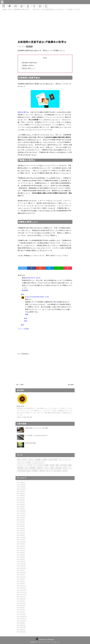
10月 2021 (22, 595)
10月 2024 (21, 515)
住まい (47, 468)
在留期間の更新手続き (29, 63)
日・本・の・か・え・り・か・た (25, 6)
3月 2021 (21, 610)
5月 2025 (21, 500)
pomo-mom (29, 297)
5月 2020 (21, 632)
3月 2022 (21, 583)
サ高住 (29, 462)
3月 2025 (21, 504)
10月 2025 (21, 489)
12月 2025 (21, 485)
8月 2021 (21, 599)
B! (50, 268)
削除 (27, 290)
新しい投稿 (20, 385)
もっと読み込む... (24, 354)
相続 (52, 468)
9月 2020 (21, 623)
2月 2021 (21, 612)
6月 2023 (21, 551)
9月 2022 (21, 570)
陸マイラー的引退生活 (54, 471)
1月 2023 (21, 562)
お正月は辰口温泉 (30, 443)
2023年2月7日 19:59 (33, 278)
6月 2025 (21, 498)
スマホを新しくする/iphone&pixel (36, 435)
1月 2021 (21, 614)
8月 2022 (21, 573)
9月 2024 (21, 518)
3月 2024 (21, 531)
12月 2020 (22, 616)
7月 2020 (21, 627)
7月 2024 (21, 522)
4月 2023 (21, 555)
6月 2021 (21, 603)
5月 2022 (21, 579)
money (25, 460)
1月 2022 (21, 588)
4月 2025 (21, 502)
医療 (47, 465)
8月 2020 (21, 625)
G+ (40, 268)
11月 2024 (21, 513)
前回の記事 (22, 112)
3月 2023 (21, 557)
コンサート (21, 462)
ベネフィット (22, 465)
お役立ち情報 (53, 460)
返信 (24, 290)
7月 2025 (21, 496)
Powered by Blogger (45, 639)
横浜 (58, 465)
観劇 (70, 465)
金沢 (26, 468)
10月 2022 (22, 568)
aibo (19, 460)
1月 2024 (21, 535)
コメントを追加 (23, 329)
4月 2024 (21, 529)
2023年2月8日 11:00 (41, 297)
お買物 (45, 460)
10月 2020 (22, 621)
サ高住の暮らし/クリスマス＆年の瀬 (36, 428)
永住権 (52, 465)
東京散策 (58, 468)
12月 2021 (22, 590)
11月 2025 (21, 487)
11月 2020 (22, 619)
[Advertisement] (45, 27)
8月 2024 (21, 520)
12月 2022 (21, 564)
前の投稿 (71, 385)
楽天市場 (64, 465)
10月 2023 (21, 542)
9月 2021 (21, 597)
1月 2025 (21, 509)
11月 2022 (21, 566)
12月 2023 (21, 537)
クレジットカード (65, 460)
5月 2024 (21, 526)
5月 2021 (21, 605)
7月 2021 (21, 601)
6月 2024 (21, 524)
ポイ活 (30, 465)
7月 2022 (21, 575)
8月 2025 (21, 493)
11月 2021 (22, 592)
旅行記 (65, 471)
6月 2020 (21, 630)
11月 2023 (21, 540)
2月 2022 (21, 586)
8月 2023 (21, 546)
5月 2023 (21, 553)
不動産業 (35, 471)
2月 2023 (21, 559)
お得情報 (38, 460)
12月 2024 (21, 511)
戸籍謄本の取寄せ (28, 66)
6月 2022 (21, 577)
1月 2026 (21, 482)
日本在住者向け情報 (24, 471)
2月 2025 (21, 507)
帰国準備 (20, 468)
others (31, 460)
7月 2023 (21, 548)
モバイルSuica (39, 465)
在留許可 (29, 47)
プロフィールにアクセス (25, 417)
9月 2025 (21, 491)
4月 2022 (21, 581)
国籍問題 (33, 468)
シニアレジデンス (38, 462)
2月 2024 (21, 533)
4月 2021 (21, 608)
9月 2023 (21, 544)
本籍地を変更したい (29, 68)
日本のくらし (67, 468)
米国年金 (42, 471)
